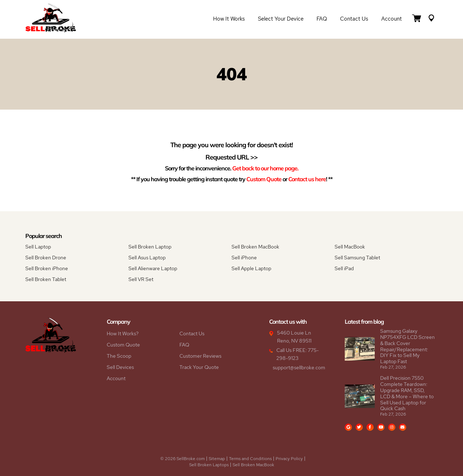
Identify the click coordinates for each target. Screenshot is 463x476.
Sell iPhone (244, 258)
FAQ (322, 19)
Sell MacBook (350, 247)
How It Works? (123, 333)
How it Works (229, 19)
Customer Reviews (200, 356)
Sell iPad (344, 268)
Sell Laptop (38, 247)
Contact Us (354, 19)
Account (392, 19)
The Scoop (119, 356)
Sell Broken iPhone (47, 268)
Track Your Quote (199, 367)
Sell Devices (120, 367)
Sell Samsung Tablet (357, 258)
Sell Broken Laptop (150, 247)
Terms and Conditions (250, 459)
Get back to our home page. (265, 168)
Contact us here (307, 179)
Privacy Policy (289, 459)
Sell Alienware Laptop (153, 268)
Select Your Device (281, 19)
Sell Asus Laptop (147, 258)
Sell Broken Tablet (46, 279)
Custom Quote (264, 179)
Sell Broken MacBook (255, 247)
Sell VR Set (141, 279)
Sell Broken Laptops (209, 465)
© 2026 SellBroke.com (182, 459)
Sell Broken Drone (46, 258)
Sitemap (217, 459)
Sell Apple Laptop (251, 268)
